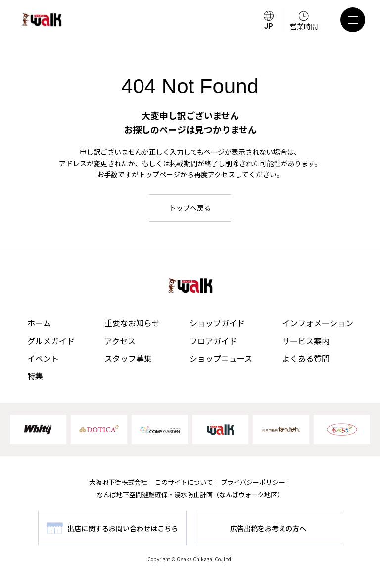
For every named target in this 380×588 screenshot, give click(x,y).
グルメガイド (51, 341)
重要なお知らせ (132, 323)
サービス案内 (306, 341)
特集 (35, 376)
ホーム (39, 323)
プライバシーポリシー (253, 482)
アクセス (120, 341)
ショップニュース (221, 358)
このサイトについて (184, 482)
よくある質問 (306, 358)
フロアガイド (213, 341)
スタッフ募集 (128, 358)
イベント (43, 358)
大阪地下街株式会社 (118, 482)
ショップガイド (217, 323)
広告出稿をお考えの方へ (268, 528)
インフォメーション (318, 323)
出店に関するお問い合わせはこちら (123, 528)
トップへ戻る (190, 208)
